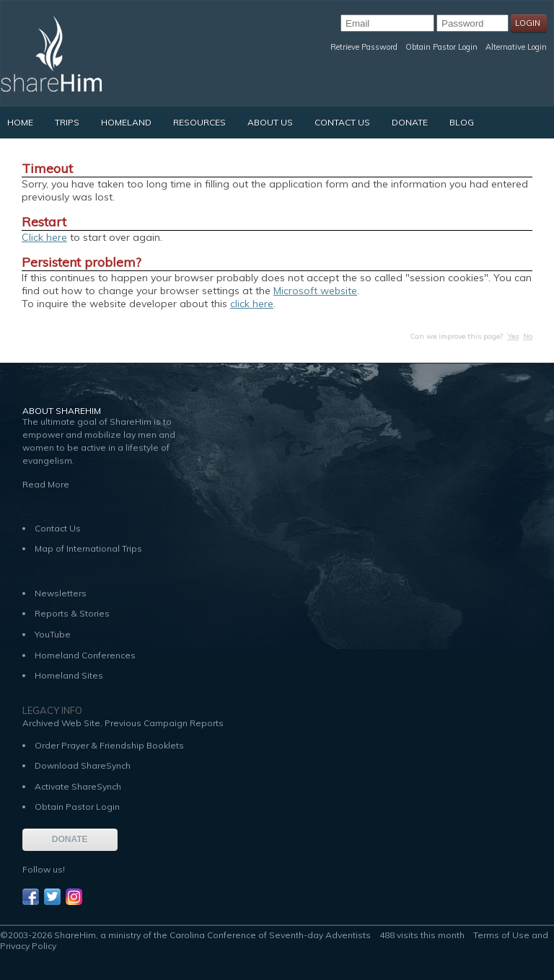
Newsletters (61, 593)
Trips (67, 122)
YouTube (53, 634)
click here (252, 304)
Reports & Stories (72, 613)
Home (20, 122)
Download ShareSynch (83, 765)
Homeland (126, 122)
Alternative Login (516, 47)
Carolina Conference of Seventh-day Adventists (270, 935)
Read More (46, 484)
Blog (462, 122)
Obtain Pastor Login (441, 47)
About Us (270, 122)
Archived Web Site (61, 723)
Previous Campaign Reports (164, 723)
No (528, 336)
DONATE (70, 839)
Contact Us (342, 122)
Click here (44, 237)
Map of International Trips (88, 548)
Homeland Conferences (85, 655)
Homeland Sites (69, 675)
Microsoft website (315, 291)
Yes (513, 336)
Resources (199, 122)
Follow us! (44, 869)
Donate (410, 122)
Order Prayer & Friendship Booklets (109, 745)
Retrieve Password (364, 47)
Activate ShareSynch (78, 786)
